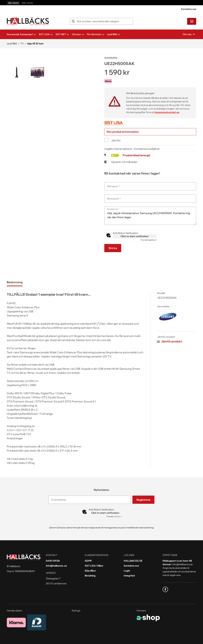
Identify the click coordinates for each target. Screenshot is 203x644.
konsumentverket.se (167, 112)
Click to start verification (134, 236)
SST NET (62, 34)
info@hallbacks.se (56, 566)
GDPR (88, 561)
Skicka (113, 248)
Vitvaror (78, 34)
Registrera (144, 500)
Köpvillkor (90, 571)
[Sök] (101, 21)
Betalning (90, 576)
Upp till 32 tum (35, 44)
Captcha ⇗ (148, 240)
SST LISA (46, 34)
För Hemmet (96, 34)
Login (127, 571)
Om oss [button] (189, 34)
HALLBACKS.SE (133, 561)
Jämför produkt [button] (170, 341)
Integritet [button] (129, 576)
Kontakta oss (189, 9)
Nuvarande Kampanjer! (21, 34)
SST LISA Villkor (94, 566)
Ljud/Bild (114, 34)
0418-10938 (53, 561)
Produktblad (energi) (136, 155)
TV (22, 44)
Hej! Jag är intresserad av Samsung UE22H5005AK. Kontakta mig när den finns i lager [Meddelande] (150, 216)
